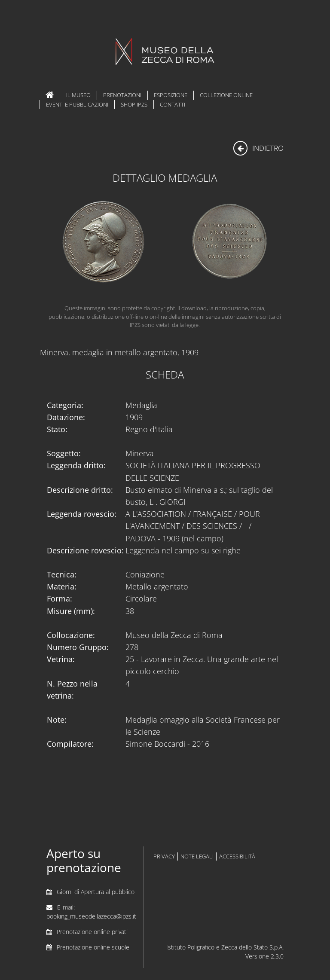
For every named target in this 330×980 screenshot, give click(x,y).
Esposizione (171, 95)
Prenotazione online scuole (93, 947)
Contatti (173, 104)
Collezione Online (226, 95)
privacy (164, 856)
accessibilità (237, 856)
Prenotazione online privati (92, 932)
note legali (197, 856)
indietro (258, 148)
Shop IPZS (134, 104)
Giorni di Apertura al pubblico (96, 892)
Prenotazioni (122, 95)
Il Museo (78, 95)
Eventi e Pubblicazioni (77, 104)
